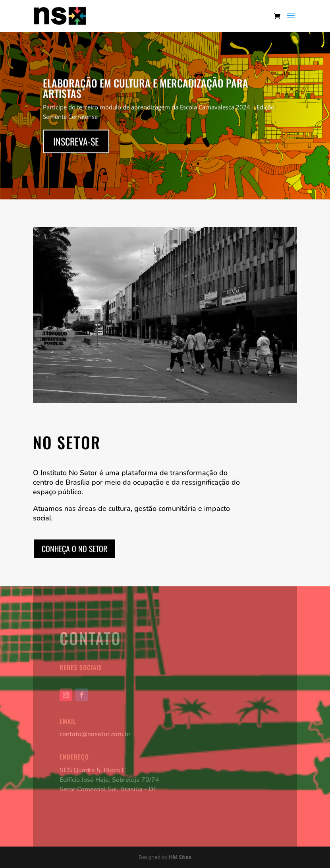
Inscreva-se (76, 144)
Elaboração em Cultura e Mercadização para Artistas (146, 91)
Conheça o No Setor (74, 549)
